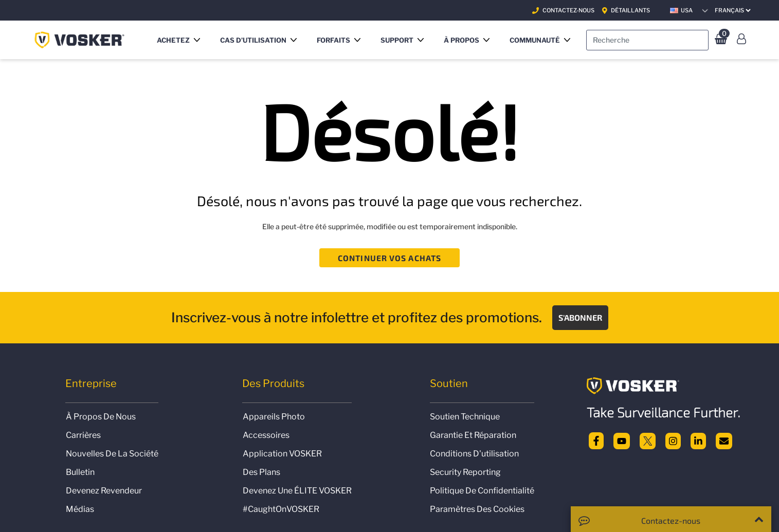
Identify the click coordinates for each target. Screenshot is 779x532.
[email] (724, 440)
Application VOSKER (282, 454)
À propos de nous (101, 417)
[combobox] (647, 40)
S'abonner (580, 317)
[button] (180, 40)
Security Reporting (465, 472)
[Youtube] (622, 440)
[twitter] (648, 440)
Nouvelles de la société (112, 454)
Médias (80, 509)
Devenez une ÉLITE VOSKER (297, 491)
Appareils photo (274, 417)
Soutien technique (465, 417)
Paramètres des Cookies (477, 509)
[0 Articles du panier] (720, 40)
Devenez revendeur (104, 491)
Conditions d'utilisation (474, 454)
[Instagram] (673, 440)
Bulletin (80, 472)
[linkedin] (698, 440)
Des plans (261, 472)
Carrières (83, 435)
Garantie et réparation (473, 435)
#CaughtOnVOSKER (281, 509)
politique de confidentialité (482, 491)
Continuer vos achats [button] (390, 258)
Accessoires (266, 435)
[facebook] (596, 440)
